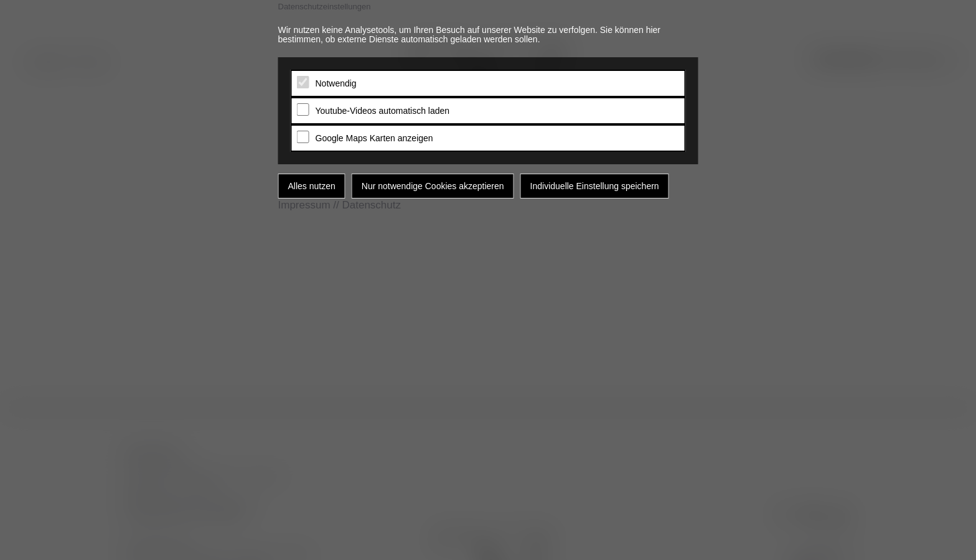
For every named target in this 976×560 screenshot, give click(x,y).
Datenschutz (371, 205)
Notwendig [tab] (336, 83)
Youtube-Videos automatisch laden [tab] (383, 111)
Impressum (304, 205)
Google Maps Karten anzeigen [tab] (374, 138)
